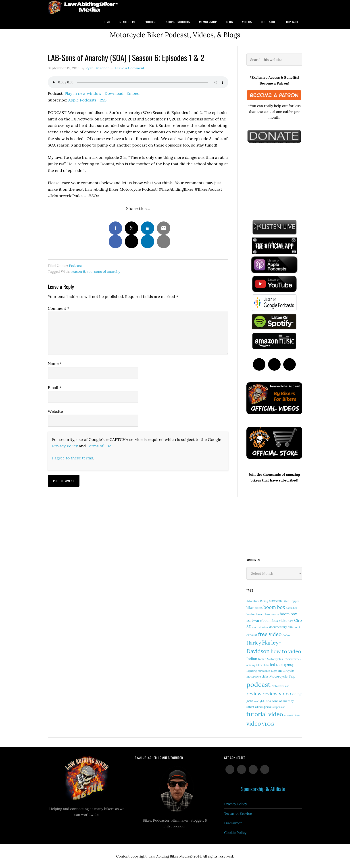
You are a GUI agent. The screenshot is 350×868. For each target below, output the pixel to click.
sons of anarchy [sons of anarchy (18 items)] (283, 701)
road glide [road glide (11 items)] (260, 701)
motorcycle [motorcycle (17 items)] (286, 671)
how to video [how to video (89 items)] (286, 651)
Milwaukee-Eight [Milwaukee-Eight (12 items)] (268, 671)
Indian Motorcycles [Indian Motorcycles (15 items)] (270, 659)
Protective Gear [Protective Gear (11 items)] (280, 686)
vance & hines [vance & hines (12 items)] (292, 715)
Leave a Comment (130, 68)
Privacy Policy (65, 446)
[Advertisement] (280, 180)
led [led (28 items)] (273, 665)
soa (90, 271)
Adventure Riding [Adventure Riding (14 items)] (257, 601)
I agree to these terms (72, 458)
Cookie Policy (235, 833)
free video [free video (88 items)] (270, 634)
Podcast (76, 266)
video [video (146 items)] (254, 724)
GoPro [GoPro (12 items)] (286, 635)
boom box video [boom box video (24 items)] (275, 621)
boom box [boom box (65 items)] (274, 607)
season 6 (78, 271)
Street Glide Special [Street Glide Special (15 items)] (259, 707)
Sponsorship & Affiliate (263, 789)
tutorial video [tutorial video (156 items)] (265, 714)
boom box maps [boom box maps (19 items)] (268, 614)
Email (55, 387)
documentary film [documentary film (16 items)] (281, 627)
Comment (59, 308)
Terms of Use (99, 446)
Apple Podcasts (82, 100)
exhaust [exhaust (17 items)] (252, 635)
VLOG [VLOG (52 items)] (268, 724)
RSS (103, 100)
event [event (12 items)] (297, 627)
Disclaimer (233, 823)
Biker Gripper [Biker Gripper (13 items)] (291, 601)
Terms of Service (238, 813)
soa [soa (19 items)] (269, 701)
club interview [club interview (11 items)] (260, 627)
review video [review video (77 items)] (277, 694)
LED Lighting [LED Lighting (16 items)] (285, 665)
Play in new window (83, 93)
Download (114, 93)
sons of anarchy (107, 271)
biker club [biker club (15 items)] (275, 601)
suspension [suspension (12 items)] (279, 707)
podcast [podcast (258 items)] (258, 684)
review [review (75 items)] (254, 694)
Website (55, 411)
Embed (133, 93)
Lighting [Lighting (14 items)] (252, 671)
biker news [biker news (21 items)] (254, 608)
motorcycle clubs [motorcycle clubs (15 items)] (257, 677)
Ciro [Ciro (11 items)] (291, 621)
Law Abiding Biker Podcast (83, 7)
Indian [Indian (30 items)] (252, 659)
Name (55, 363)
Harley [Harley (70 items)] (254, 643)
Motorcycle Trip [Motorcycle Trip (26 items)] (282, 676)
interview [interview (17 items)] (290, 659)
